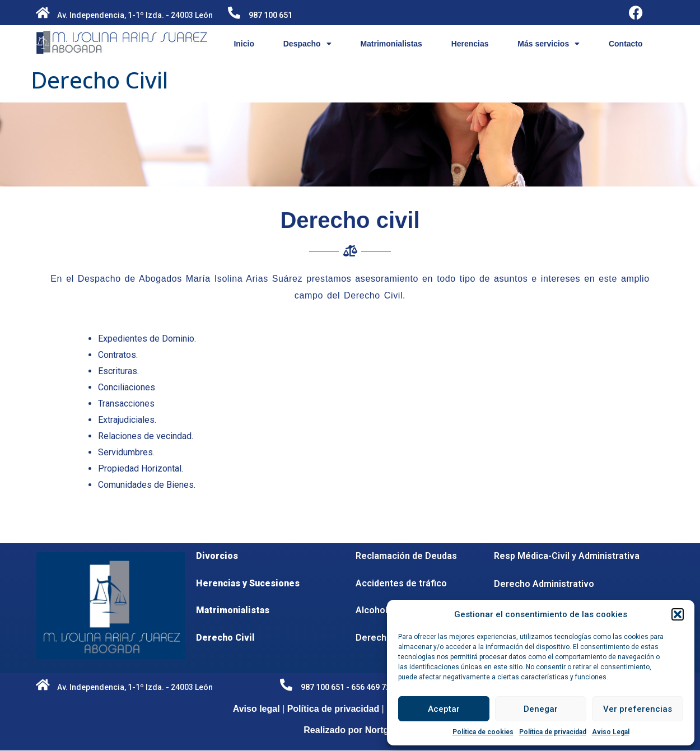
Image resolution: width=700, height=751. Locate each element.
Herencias (470, 44)
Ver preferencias (638, 709)
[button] (678, 614)
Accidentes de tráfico (401, 583)
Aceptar (444, 709)
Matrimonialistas (391, 44)
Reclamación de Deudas (406, 556)
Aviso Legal (611, 732)
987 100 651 (270, 15)
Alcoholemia (382, 610)
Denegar (541, 709)
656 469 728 (373, 687)
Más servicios (549, 44)
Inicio (244, 44)
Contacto (626, 44)
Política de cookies (483, 732)
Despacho (307, 44)
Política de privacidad (553, 732)
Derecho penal (386, 638)
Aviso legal (256, 709)
